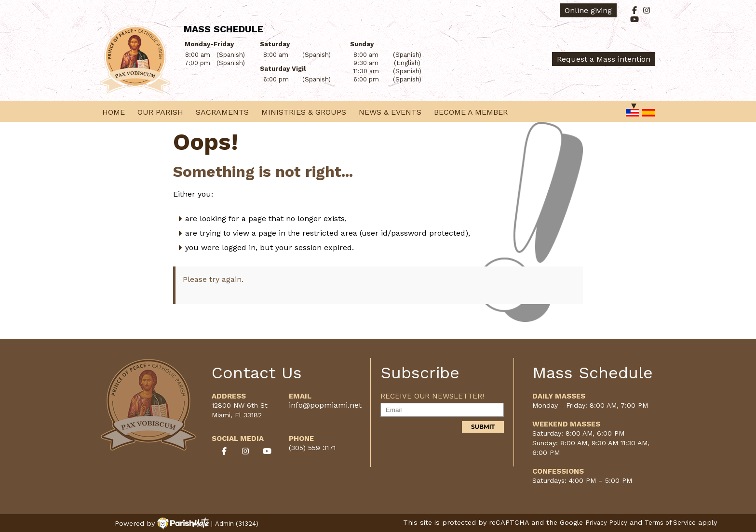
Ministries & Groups (304, 112)
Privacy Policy (606, 523)
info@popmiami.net (325, 405)
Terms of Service (670, 523)
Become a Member (471, 112)
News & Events (390, 112)
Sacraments (222, 112)
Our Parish (160, 112)
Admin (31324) (237, 524)
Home (114, 112)
